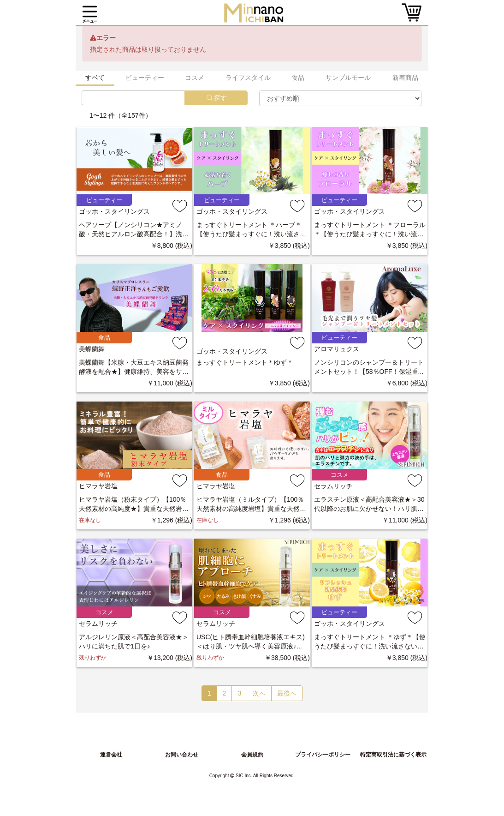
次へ (259, 693)
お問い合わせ (182, 755)
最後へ (287, 693)
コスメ (195, 78)
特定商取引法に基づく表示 (393, 755)
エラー (106, 38)
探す (220, 98)
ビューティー (145, 78)
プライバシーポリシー (323, 755)
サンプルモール (348, 78)
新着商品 (405, 78)
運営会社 (111, 755)
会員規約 (252, 755)
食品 (298, 78)
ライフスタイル (248, 78)
